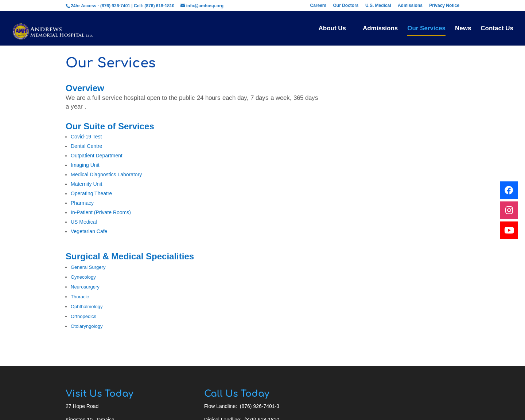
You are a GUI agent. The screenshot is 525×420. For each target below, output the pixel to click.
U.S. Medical (378, 5)
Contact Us (497, 28)
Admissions (410, 5)
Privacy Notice (444, 5)
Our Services (426, 28)
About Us (332, 28)
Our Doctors (346, 5)
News (463, 28)
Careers (318, 5)
